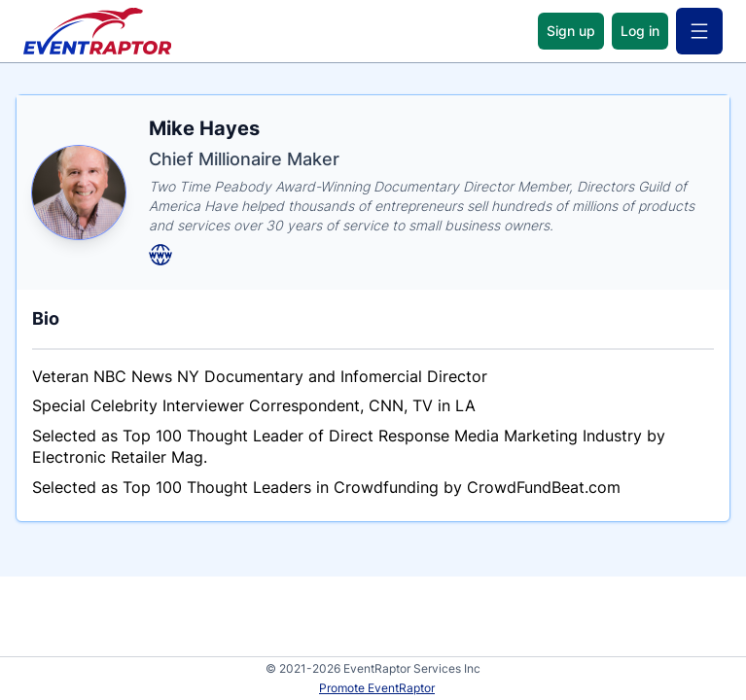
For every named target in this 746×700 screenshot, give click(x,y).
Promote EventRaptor (377, 688)
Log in (640, 31)
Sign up (571, 31)
